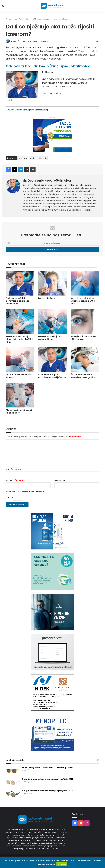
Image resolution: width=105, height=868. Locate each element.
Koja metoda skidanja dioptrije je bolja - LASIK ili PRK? (19, 339)
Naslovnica (12, 19)
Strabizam (23, 158)
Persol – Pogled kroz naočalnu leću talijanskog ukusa (47, 768)
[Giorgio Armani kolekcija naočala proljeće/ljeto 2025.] (13, 794)
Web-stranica (61, 480)
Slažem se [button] (62, 864)
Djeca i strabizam (48, 298)
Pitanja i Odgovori (26, 19)
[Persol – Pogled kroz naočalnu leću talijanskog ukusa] (13, 771)
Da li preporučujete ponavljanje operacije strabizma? (17, 301)
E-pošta (16, 480)
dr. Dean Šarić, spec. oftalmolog (24, 41)
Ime (14, 469)
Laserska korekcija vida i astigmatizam (51, 338)
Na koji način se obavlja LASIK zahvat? (83, 338)
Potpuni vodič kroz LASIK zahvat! (19, 376)
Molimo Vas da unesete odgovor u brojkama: (26, 491)
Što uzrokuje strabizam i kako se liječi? (19, 411)
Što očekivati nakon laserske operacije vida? (84, 376)
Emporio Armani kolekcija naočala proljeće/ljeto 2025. (48, 779)
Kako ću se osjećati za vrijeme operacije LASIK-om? (84, 301)
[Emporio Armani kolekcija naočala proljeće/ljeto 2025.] (13, 783)
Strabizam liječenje (38, 158)
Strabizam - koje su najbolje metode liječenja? (52, 376)
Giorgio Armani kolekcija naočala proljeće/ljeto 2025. (48, 791)
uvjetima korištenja (46, 864)
